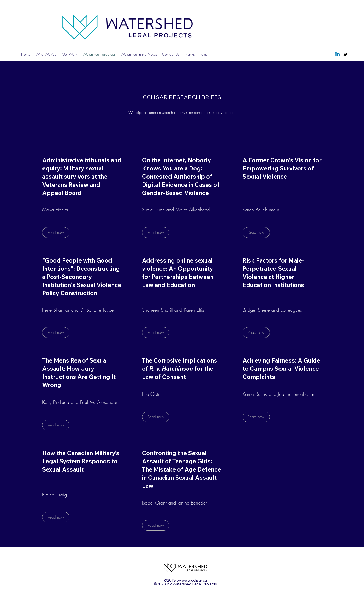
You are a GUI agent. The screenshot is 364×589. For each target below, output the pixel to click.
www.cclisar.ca (194, 580)
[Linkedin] (338, 54)
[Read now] (56, 232)
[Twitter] (346, 54)
